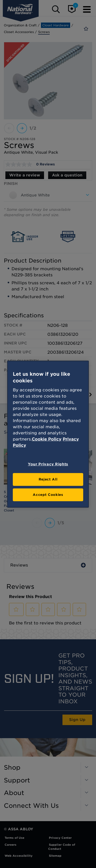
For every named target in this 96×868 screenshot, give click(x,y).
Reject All (48, 479)
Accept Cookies (48, 495)
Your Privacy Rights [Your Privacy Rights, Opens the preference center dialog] (48, 464)
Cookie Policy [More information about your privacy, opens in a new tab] (47, 439)
